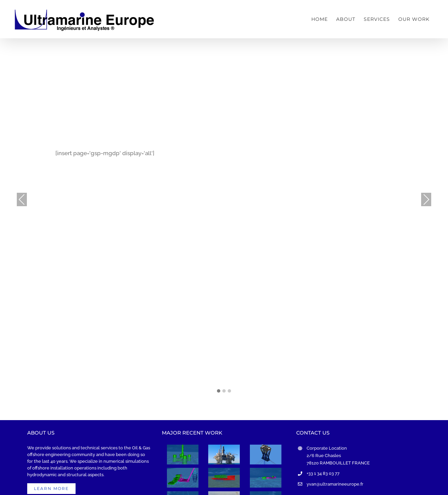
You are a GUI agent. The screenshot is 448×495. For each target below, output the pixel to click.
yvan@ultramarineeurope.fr (335, 484)
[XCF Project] (183, 455)
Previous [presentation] (22, 199)
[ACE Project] (224, 455)
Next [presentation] (426, 199)
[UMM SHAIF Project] (224, 478)
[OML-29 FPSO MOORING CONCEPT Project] (266, 478)
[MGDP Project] (183, 478)
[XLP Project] (266, 455)
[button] (219, 391)
